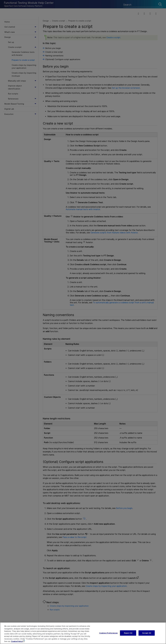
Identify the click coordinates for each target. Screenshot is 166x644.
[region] (83, 633)
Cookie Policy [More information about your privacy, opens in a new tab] (17, 641)
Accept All (147, 633)
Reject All (128, 633)
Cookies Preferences (108, 633)
